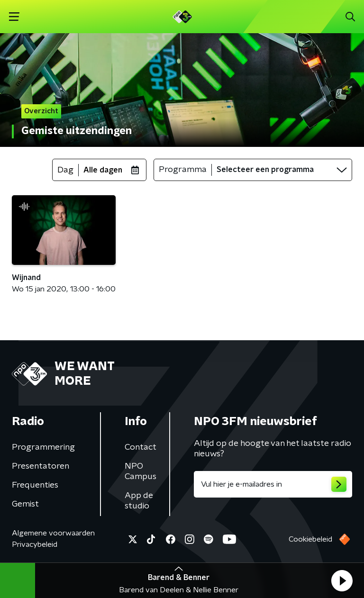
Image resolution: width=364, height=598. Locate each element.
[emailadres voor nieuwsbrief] (273, 484)
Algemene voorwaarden (53, 533)
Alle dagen (103, 170)
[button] (342, 580)
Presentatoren (41, 466)
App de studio (139, 501)
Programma (183, 170)
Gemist (25, 504)
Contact (141, 447)
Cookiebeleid (310, 539)
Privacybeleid (35, 544)
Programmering (43, 447)
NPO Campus (141, 471)
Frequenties (35, 485)
